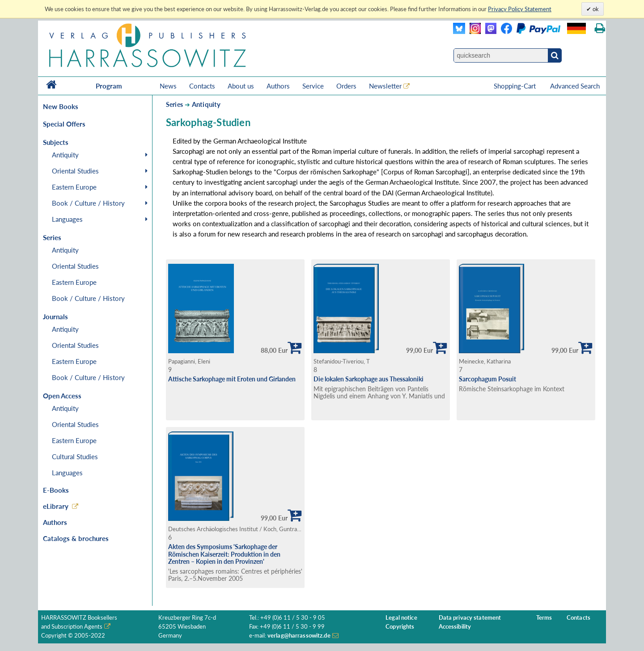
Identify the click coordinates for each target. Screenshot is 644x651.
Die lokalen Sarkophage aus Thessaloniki (369, 379)
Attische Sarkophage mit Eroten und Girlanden (232, 379)
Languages (67, 219)
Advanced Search (575, 86)
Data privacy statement (470, 618)
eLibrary (56, 506)
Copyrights (400, 627)
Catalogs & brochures (76, 538)
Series (174, 104)
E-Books (56, 490)
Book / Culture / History (88, 203)
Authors (278, 86)
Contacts (202, 86)
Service (313, 86)
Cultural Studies (75, 457)
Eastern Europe (74, 187)
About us (241, 86)
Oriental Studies (75, 171)
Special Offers (64, 124)
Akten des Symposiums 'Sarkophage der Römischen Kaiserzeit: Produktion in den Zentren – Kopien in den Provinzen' (224, 554)
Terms (544, 618)
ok (595, 9)
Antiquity (65, 155)
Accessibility (455, 627)
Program (109, 86)
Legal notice (401, 618)
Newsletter (385, 86)
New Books (61, 106)
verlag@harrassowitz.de (299, 636)
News (168, 86)
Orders (346, 86)
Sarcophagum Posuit (487, 379)
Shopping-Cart (516, 86)
